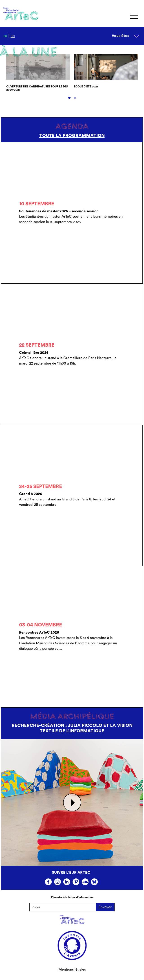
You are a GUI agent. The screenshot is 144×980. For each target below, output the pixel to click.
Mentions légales (72, 969)
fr (5, 36)
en (13, 36)
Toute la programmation (72, 136)
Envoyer (105, 907)
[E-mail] (63, 907)
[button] (69, 98)
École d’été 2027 (86, 87)
